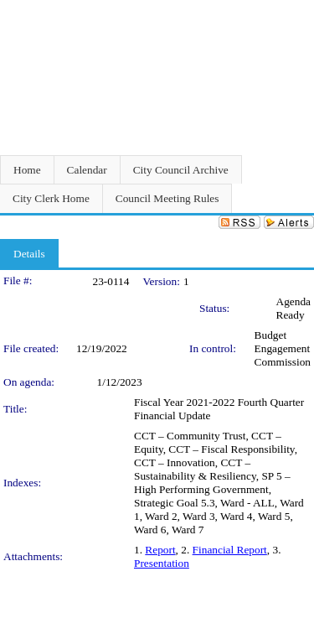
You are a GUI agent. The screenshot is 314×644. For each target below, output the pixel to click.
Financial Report (230, 550)
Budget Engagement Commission (283, 348)
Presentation (162, 563)
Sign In (293, 10)
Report (160, 550)
